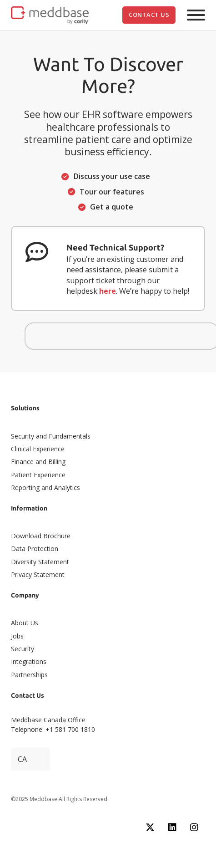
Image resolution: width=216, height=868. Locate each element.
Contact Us (149, 15)
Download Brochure (41, 536)
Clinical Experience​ (38, 449)
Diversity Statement (40, 562)
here (108, 291)
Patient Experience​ (38, 475)
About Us (25, 623)
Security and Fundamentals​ (51, 436)
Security (23, 649)
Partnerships (29, 675)
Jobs (17, 636)
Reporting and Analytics (45, 488)
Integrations (29, 661)
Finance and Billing (38, 462)
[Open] (196, 15)
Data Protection (35, 549)
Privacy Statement (38, 574)
